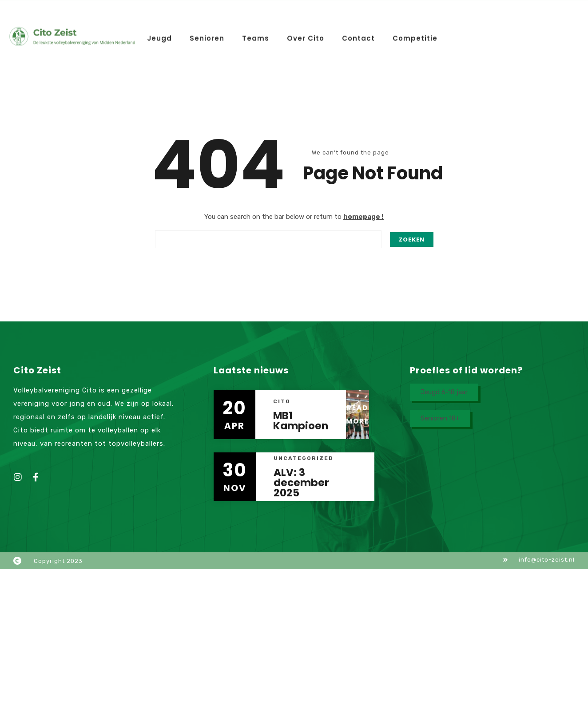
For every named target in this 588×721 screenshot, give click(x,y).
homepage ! (364, 217)
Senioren (207, 35)
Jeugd (159, 35)
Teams (256, 35)
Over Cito (306, 35)
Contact (358, 35)
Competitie (415, 35)
